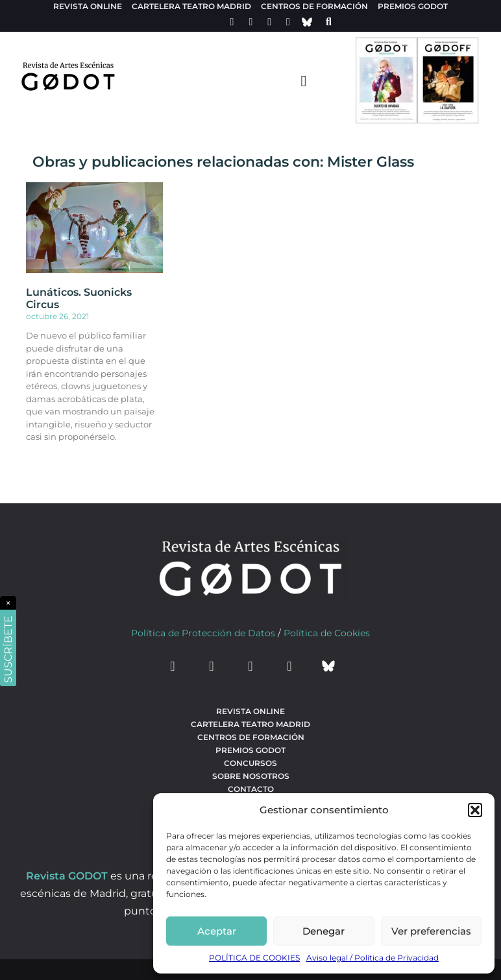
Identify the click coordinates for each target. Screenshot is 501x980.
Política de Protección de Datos (203, 633)
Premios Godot (413, 6)
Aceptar (217, 931)
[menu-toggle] (304, 80)
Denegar (324, 931)
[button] (475, 810)
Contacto (251, 789)
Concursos (250, 763)
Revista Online (88, 6)
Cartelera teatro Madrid (191, 6)
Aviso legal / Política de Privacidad (373, 958)
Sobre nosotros (251, 776)
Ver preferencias (431, 931)
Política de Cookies (327, 633)
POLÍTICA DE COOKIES (254, 958)
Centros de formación (314, 6)
